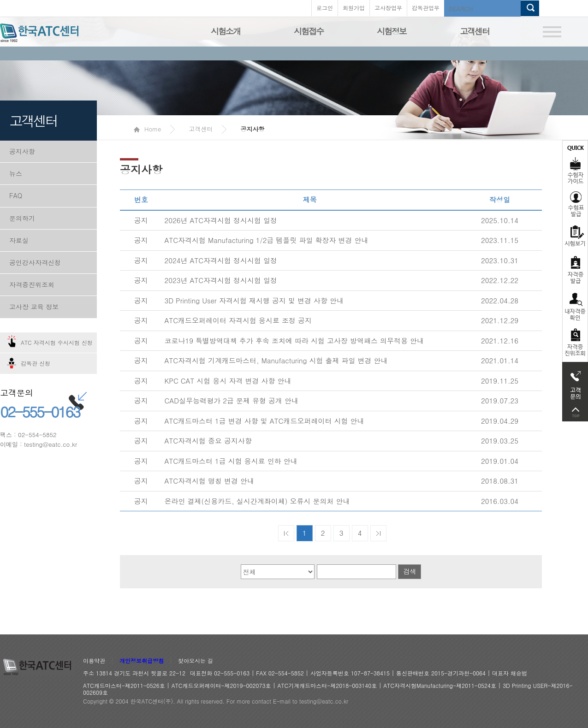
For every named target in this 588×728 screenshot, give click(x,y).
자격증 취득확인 (575, 306)
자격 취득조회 (575, 343)
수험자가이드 (575, 164)
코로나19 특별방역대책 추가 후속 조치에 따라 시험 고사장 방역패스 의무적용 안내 (294, 340)
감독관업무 (426, 8)
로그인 (325, 8)
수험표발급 (575, 204)
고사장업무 (388, 8)
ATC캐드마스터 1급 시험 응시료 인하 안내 (231, 461)
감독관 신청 (36, 363)
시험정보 (392, 31)
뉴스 (16, 173)
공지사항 (22, 151)
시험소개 (226, 31)
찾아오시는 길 (196, 661)
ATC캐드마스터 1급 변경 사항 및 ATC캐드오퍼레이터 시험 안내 (264, 421)
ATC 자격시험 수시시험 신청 (57, 342)
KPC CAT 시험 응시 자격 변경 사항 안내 (228, 381)
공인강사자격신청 (35, 262)
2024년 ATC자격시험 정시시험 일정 (221, 260)
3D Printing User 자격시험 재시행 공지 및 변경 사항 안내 (254, 300)
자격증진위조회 (32, 284)
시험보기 (575, 236)
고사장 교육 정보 (34, 307)
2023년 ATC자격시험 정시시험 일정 (221, 280)
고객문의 (575, 383)
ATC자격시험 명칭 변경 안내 (210, 481)
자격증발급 (575, 269)
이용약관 (94, 661)
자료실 (19, 240)
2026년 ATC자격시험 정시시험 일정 (221, 220)
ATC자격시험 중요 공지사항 (208, 441)
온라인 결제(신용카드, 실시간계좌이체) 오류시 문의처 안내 (257, 501)
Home (147, 129)
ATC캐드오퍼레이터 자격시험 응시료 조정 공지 (238, 320)
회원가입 (354, 8)
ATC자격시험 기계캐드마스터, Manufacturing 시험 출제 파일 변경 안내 (276, 360)
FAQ (16, 195)
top (575, 412)
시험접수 (309, 31)
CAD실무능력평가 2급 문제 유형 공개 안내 (232, 400)
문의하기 (22, 218)
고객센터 (475, 31)
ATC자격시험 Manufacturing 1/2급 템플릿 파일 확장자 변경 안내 (267, 240)
